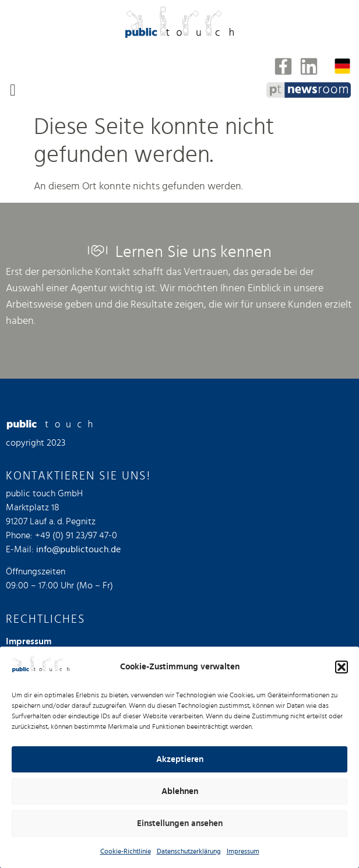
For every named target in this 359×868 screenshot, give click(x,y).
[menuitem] (342, 66)
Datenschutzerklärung (189, 851)
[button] (342, 667)
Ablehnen (180, 791)
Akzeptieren (180, 759)
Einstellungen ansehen (180, 823)
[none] (342, 66)
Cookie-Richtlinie (126, 851)
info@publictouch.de (78, 549)
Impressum (243, 851)
